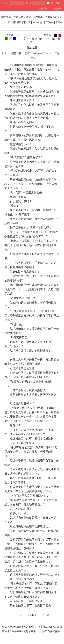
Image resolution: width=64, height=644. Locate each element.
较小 (41, 39)
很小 (34, 39)
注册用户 (44, 9)
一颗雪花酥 (15, 53)
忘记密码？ (58, 9)
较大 (54, 39)
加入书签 (37, 22)
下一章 (27, 22)
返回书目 (17, 22)
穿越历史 (18, 17)
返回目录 (32, 615)
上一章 (6, 22)
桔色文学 (6, 17)
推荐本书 (49, 22)
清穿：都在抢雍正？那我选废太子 (44, 17)
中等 (47, 39)
